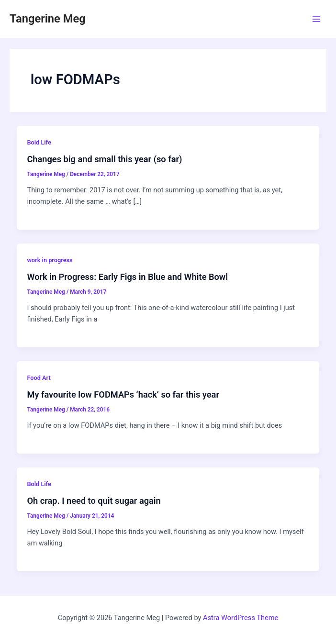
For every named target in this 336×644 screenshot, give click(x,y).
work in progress (50, 260)
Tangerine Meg (48, 19)
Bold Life (39, 142)
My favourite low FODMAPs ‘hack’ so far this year (123, 394)
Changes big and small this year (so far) (104, 159)
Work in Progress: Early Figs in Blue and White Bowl (127, 277)
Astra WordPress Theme (241, 618)
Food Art (39, 378)
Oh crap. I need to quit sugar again (94, 501)
